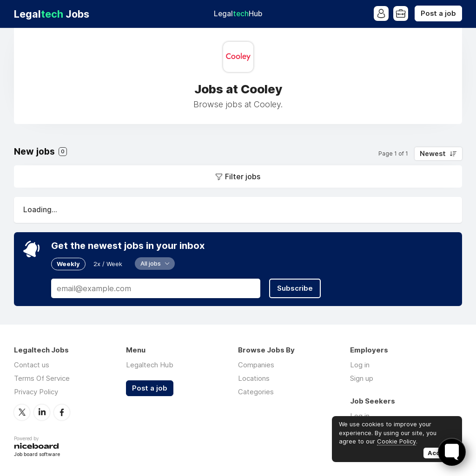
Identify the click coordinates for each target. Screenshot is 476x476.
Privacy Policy (36, 392)
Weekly (68, 264)
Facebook (62, 412)
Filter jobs (243, 176)
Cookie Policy (397, 441)
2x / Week (108, 264)
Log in (360, 365)
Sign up (362, 378)
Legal (238, 14)
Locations (254, 378)
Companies (256, 365)
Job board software (37, 455)
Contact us (32, 365)
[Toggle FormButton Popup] (452, 452)
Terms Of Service (42, 378)
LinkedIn (42, 412)
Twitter (22, 412)
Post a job (438, 13)
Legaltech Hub (150, 365)
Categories (256, 392)
